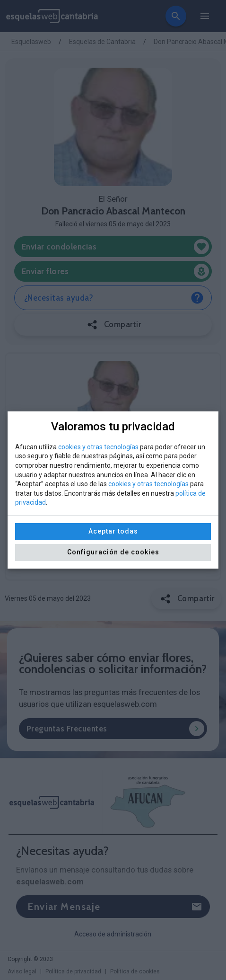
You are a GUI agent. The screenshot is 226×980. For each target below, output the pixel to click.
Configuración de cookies (113, 552)
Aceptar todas (113, 531)
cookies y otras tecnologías (98, 447)
